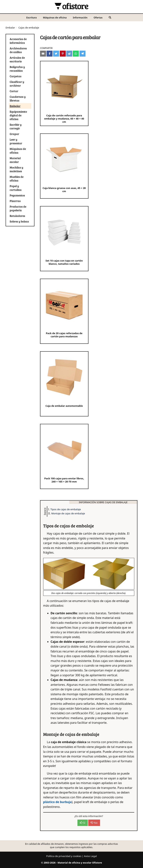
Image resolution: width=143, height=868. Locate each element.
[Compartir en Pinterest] (63, 54)
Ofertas (98, 17)
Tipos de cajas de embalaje (66, 509)
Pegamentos (17, 195)
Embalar (10, 28)
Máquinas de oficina (55, 17)
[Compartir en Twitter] (56, 54)
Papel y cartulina (16, 188)
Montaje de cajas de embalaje (68, 513)
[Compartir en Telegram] (82, 54)
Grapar (14, 134)
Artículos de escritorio (17, 59)
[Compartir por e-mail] (43, 54)
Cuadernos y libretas (18, 98)
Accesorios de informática (18, 41)
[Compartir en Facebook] (50, 54)
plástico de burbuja (57, 802)
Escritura (31, 17)
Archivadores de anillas (18, 50)
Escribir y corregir (16, 126)
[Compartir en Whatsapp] (76, 54)
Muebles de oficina (17, 179)
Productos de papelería (18, 208)
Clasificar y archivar (17, 84)
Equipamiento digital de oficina (18, 115)
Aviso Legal (90, 856)
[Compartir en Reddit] (69, 54)
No (94, 823)
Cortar (14, 91)
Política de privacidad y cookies (64, 856)
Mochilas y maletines (16, 169)
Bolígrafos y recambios (17, 69)
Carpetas (16, 76)
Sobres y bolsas (19, 221)
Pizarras (15, 201)
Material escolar (15, 160)
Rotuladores (17, 216)
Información (80, 17)
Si (83, 823)
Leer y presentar (16, 141)
